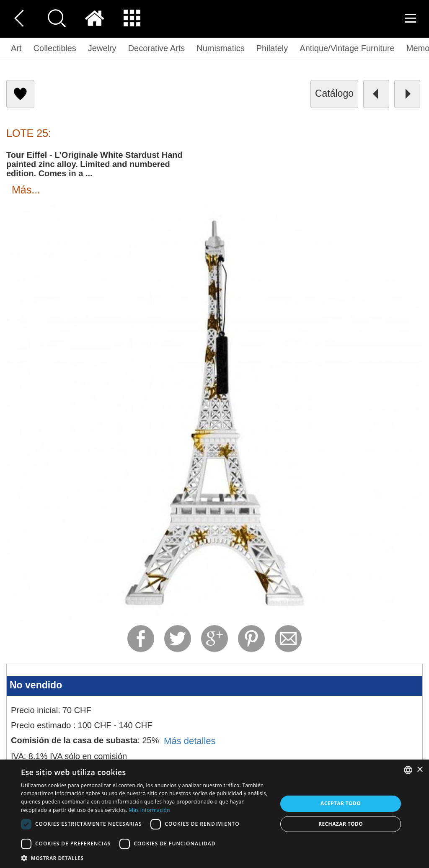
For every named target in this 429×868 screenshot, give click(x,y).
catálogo (334, 93)
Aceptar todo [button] (341, 803)
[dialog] (214, 814)
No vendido (36, 685)
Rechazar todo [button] (341, 824)
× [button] (420, 770)
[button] (145, 858)
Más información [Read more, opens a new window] (149, 810)
